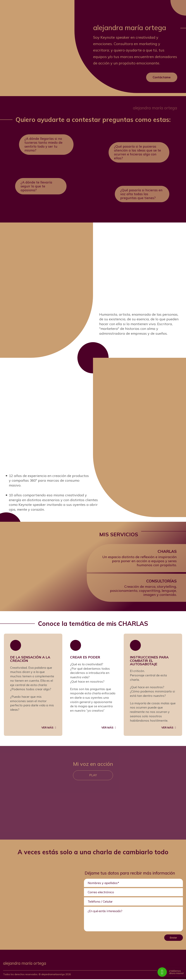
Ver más (48, 728)
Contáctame (162, 77)
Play (93, 776)
